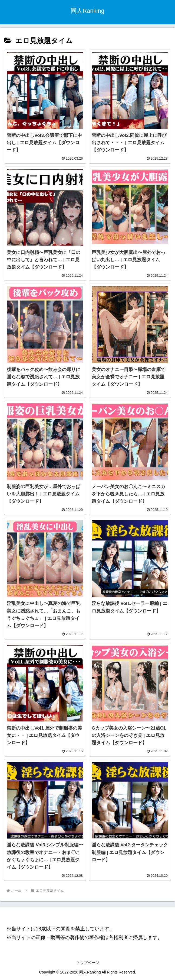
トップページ (88, 963)
